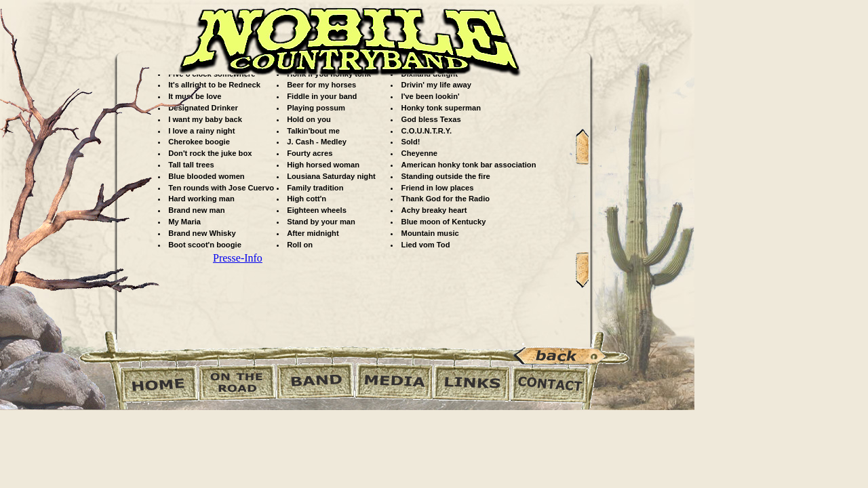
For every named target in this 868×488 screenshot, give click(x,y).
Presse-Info (238, 258)
